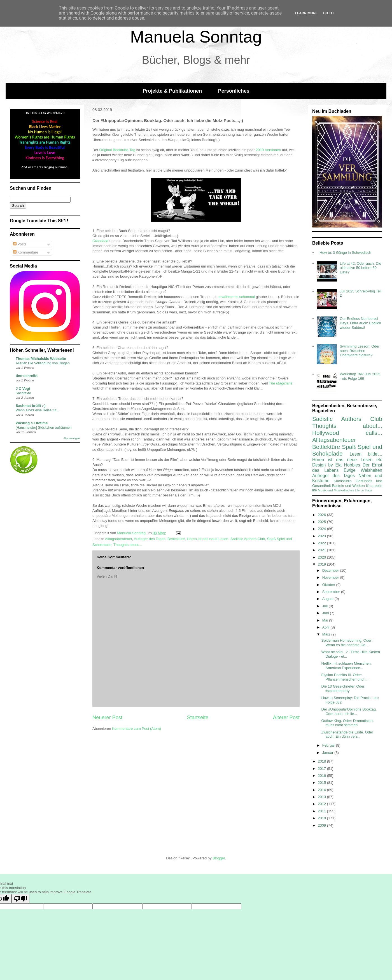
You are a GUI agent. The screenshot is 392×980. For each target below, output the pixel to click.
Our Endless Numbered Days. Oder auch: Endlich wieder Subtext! (360, 323)
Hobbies (352, 465)
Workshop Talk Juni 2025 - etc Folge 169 (360, 376)
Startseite (198, 718)
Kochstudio (342, 481)
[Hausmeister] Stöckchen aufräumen (44, 428)
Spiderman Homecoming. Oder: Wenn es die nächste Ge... (347, 643)
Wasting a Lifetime (32, 423)
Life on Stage (364, 490)
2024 (322, 529)
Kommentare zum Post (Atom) (136, 729)
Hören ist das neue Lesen (207, 539)
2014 (322, 790)
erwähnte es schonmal (237, 297)
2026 (322, 515)
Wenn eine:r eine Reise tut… (38, 410)
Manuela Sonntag (196, 37)
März (327, 634)
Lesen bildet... (366, 454)
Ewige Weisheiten (363, 470)
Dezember (331, 570)
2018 (322, 761)
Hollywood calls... (347, 433)
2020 (322, 557)
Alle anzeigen (72, 438)
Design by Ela (327, 465)
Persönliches (234, 91)
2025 (322, 522)
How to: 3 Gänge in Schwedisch (345, 253)
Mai (326, 620)
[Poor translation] (20, 899)
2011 (322, 811)
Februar (329, 745)
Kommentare (26, 252)
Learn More (306, 13)
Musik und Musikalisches (336, 490)
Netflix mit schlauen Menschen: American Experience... (346, 666)
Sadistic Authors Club (248, 539)
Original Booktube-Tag (117, 150)
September (332, 592)
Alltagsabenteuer (119, 539)
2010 (322, 818)
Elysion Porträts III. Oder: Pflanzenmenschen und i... (345, 677)
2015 (322, 783)
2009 (322, 825)
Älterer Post (286, 718)
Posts (20, 244)
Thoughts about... (128, 545)
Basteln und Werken (348, 486)
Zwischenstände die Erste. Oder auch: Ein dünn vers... (347, 734)
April (326, 627)
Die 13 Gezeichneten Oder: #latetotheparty (343, 689)
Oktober (329, 585)
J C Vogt (23, 389)
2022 (322, 543)
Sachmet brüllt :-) (31, 406)
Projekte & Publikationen (172, 91)
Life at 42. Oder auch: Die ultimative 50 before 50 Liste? (360, 268)
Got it (329, 13)
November (331, 577)
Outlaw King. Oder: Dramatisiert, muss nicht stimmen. (347, 723)
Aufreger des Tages (150, 539)
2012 (322, 804)
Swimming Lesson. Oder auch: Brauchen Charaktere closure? (360, 351)
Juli (326, 606)
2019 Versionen (268, 150)
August (328, 599)
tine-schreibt (27, 376)
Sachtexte (23, 393)
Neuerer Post (107, 718)
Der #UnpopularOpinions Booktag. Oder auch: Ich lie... (349, 711)
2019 (322, 564)
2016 (322, 776)
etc (379, 460)
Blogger (219, 858)
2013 (322, 797)
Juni (326, 613)
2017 (322, 769)
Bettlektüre (176, 539)
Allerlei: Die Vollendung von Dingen (43, 363)
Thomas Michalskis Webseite (41, 359)
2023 (322, 536)
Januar (328, 753)
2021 (322, 550)
